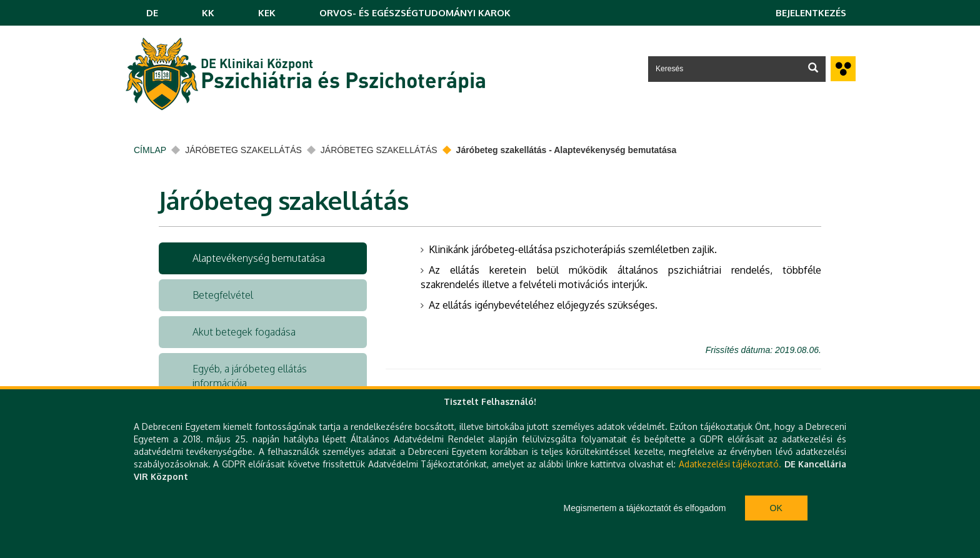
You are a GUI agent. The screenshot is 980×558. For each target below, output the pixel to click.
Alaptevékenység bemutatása (259, 258)
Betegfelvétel (223, 295)
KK (208, 13)
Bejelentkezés (811, 13)
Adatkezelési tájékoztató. (730, 464)
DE (152, 13)
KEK (267, 13)
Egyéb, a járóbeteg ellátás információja (250, 376)
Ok (776, 508)
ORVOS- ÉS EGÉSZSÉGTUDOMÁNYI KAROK (415, 13)
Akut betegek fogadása (244, 332)
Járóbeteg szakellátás (243, 150)
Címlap (150, 150)
